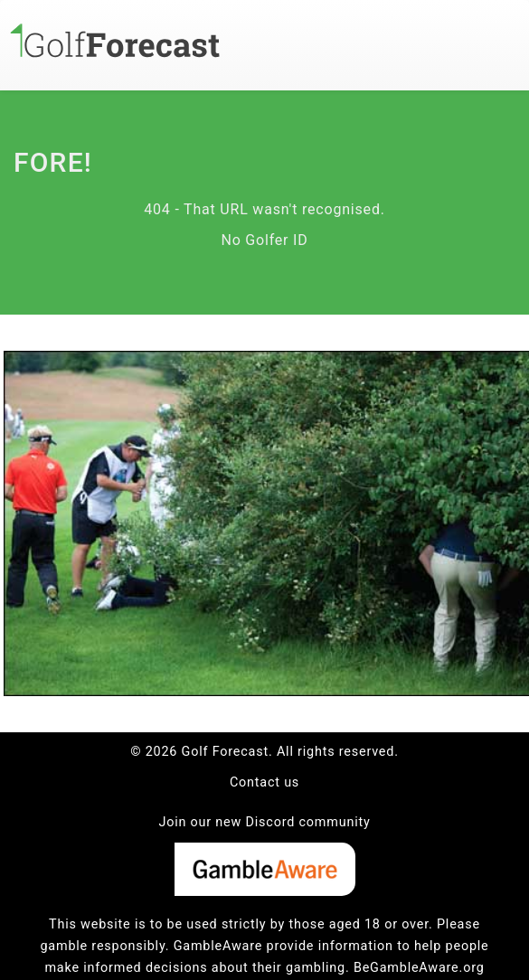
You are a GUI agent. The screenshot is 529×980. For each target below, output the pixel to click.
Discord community (308, 822)
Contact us (264, 782)
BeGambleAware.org (419, 968)
